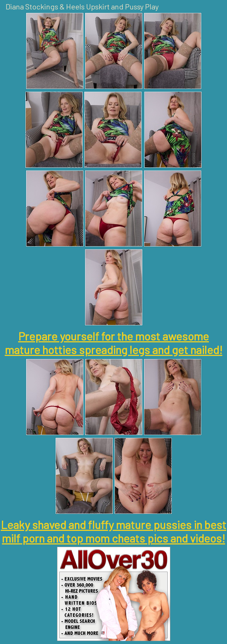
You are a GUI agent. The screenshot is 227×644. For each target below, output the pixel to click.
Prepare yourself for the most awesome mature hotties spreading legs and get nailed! (114, 343)
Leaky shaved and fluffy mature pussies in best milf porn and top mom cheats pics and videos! (113, 531)
